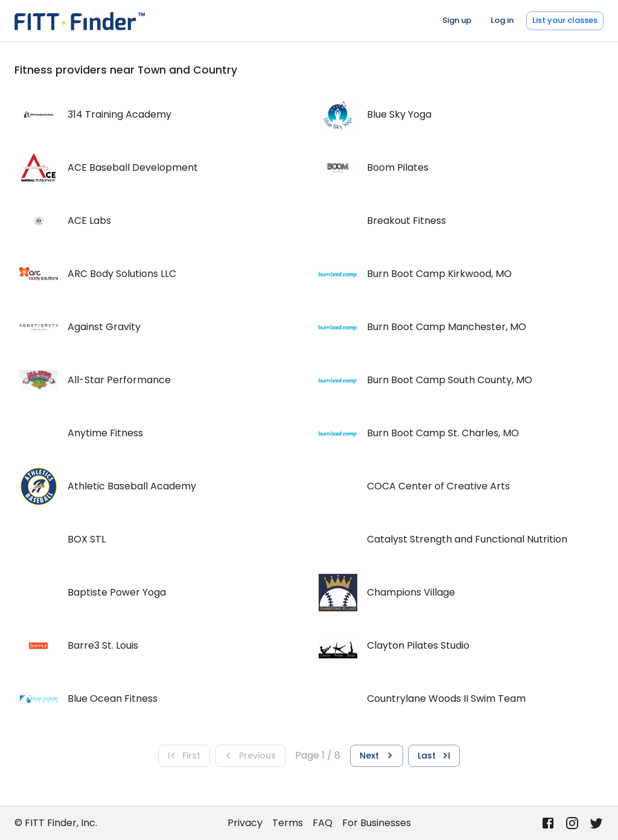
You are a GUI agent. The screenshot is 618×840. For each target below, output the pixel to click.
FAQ (323, 823)
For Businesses (377, 823)
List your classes (565, 20)
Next (378, 756)
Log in (502, 20)
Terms (288, 823)
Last (435, 756)
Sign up (457, 20)
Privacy (245, 823)
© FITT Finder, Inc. (56, 823)
